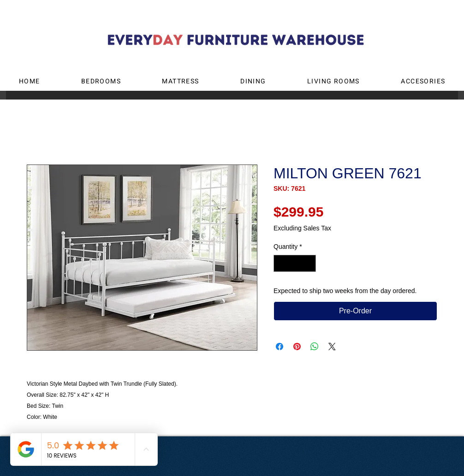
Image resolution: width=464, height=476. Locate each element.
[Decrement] (281, 263)
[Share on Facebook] (280, 347)
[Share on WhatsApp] (315, 347)
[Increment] (309, 263)
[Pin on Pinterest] (297, 347)
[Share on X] (332, 347)
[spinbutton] (295, 263)
